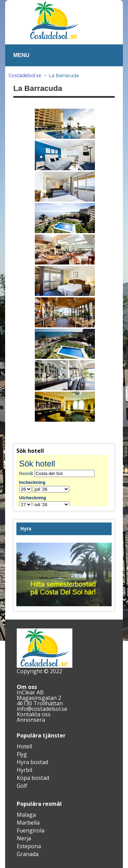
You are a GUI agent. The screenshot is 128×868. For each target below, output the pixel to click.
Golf (22, 786)
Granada (28, 854)
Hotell (24, 746)
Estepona (29, 846)
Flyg (22, 754)
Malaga (26, 815)
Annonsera (31, 720)
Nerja (24, 838)
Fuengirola (31, 830)
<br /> (64, 480)
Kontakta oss (34, 714)
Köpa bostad (33, 778)
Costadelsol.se (25, 75)
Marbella (28, 823)
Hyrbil (24, 770)
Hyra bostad (32, 762)
